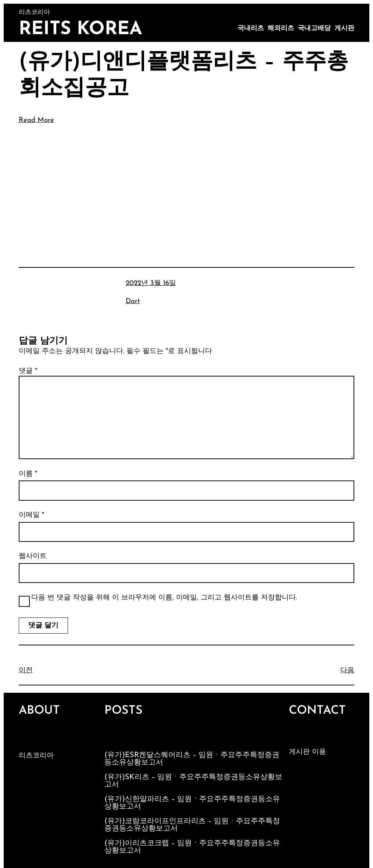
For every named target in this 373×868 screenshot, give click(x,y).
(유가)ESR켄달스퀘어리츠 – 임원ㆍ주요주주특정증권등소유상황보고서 (192, 759)
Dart (133, 301)
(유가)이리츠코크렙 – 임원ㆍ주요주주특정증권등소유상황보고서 (192, 847)
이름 (28, 474)
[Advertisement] (187, 186)
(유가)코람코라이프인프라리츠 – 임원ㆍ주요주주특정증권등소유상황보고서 (192, 825)
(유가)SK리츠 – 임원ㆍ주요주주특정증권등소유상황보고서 (193, 781)
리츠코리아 (36, 756)
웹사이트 (33, 556)
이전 (26, 671)
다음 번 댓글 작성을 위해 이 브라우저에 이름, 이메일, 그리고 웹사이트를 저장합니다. (164, 598)
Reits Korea (80, 30)
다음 (347, 671)
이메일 (31, 515)
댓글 (28, 371)
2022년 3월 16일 (151, 283)
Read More (36, 120)
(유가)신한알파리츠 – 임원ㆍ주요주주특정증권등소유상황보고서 (192, 803)
